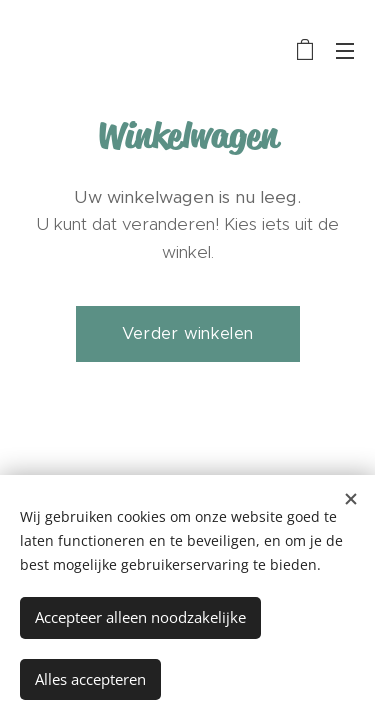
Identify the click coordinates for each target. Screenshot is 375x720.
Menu (345, 51)
